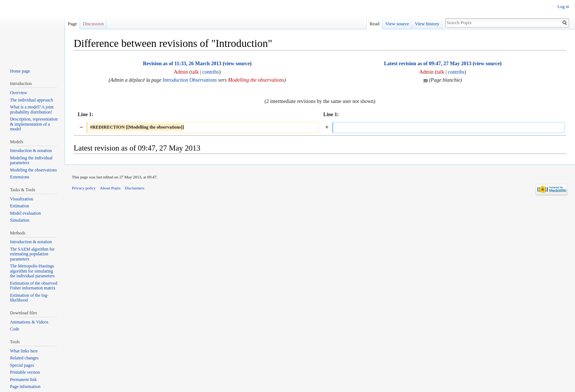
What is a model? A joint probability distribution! (32, 110)
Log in (563, 7)
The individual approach (31, 100)
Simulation (20, 220)
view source (237, 64)
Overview (19, 93)
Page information (25, 387)
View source (397, 24)
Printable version (25, 372)
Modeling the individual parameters (31, 160)
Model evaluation (25, 213)
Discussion (93, 24)
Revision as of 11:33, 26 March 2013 (182, 64)
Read (375, 24)
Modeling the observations (33, 170)
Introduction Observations (190, 80)
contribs (211, 72)
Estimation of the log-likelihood (29, 298)
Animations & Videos (29, 322)
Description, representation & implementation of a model (34, 124)
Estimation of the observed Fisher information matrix (34, 286)
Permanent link (23, 380)
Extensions (20, 177)
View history (427, 24)
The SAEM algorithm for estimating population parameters (32, 254)
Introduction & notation (31, 151)
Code (14, 329)
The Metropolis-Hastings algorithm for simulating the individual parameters (32, 271)
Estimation (19, 206)
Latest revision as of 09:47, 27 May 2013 (428, 64)
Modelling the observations (256, 80)
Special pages (22, 365)
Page (72, 24)
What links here (24, 351)
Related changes (24, 358)
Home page (20, 71)
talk (195, 72)
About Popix (110, 188)
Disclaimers (134, 188)
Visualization (21, 199)
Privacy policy (84, 188)
